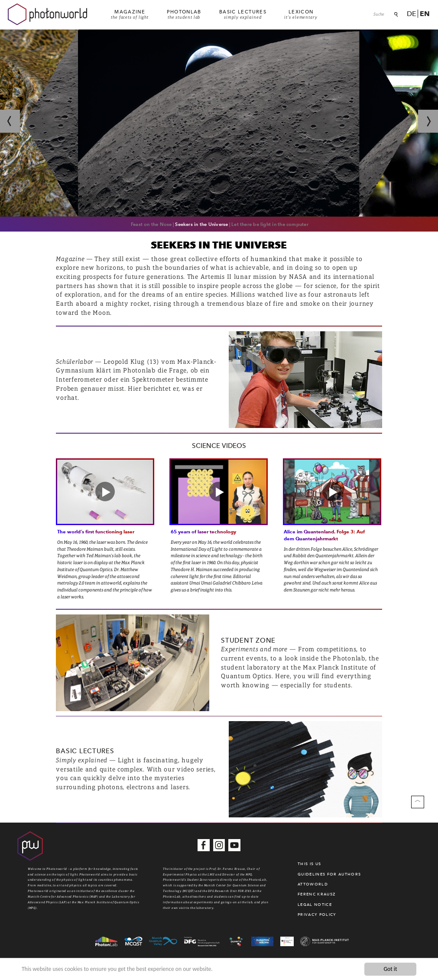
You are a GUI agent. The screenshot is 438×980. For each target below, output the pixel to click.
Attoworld (313, 884)
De (412, 14)
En (425, 14)
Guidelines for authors (329, 874)
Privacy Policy (317, 915)
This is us (309, 864)
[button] (105, 492)
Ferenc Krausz (316, 894)
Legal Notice (315, 905)
